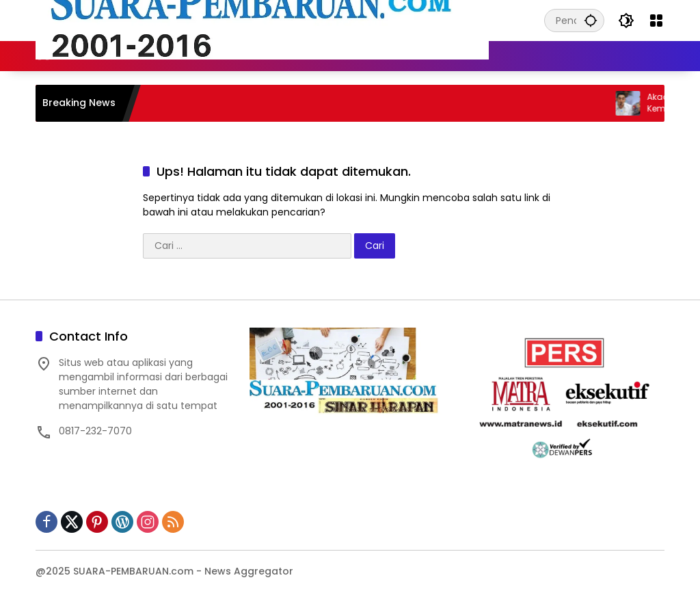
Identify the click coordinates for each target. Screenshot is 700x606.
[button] (591, 20)
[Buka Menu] (656, 21)
